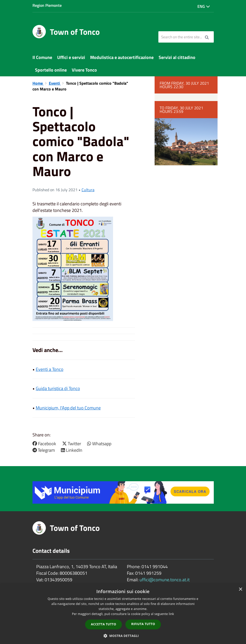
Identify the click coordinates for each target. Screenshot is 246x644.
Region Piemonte (47, 5)
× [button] (240, 589)
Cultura (88, 190)
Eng (204, 6)
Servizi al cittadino (177, 57)
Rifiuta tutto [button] (143, 624)
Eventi (55, 83)
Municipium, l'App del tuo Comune (68, 408)
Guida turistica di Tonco (58, 388)
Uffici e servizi (71, 57)
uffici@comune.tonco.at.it (165, 580)
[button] (123, 636)
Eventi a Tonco (50, 369)
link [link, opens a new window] (171, 614)
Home (38, 83)
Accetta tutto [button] (103, 624)
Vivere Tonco (84, 70)
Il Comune (42, 57)
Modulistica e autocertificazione (122, 57)
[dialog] (123, 614)
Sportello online (51, 70)
